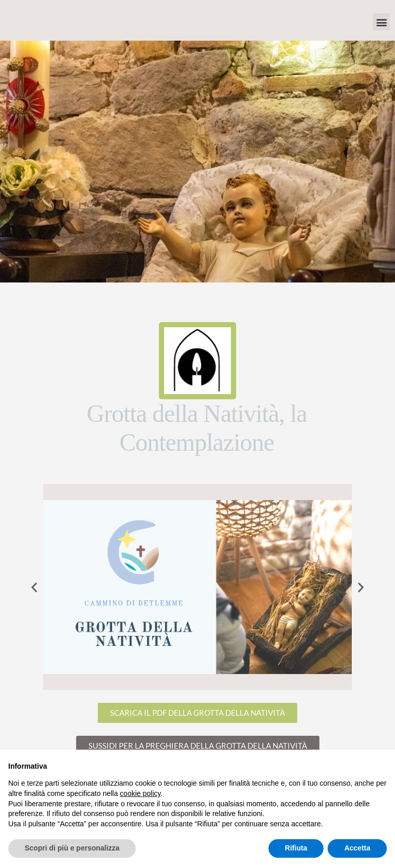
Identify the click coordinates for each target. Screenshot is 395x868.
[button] (381, 22)
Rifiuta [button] (296, 848)
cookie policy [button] (140, 793)
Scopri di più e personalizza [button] (72, 848)
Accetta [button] (357, 848)
